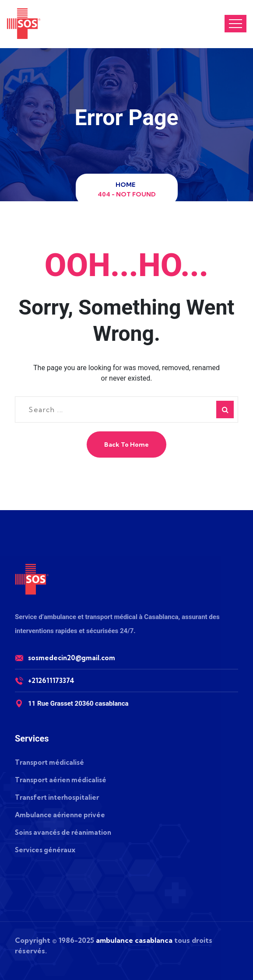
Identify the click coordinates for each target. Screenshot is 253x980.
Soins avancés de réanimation (63, 832)
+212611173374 (51, 681)
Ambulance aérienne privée (60, 815)
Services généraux (45, 850)
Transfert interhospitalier (57, 797)
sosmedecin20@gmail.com (72, 658)
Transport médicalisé (49, 762)
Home (127, 185)
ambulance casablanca (134, 940)
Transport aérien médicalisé (61, 780)
